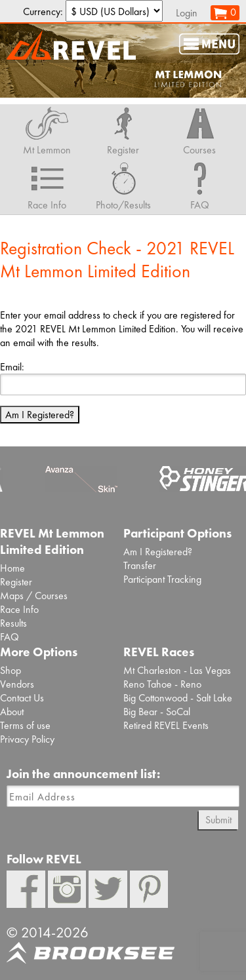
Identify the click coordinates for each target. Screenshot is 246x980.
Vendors (17, 684)
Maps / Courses (34, 596)
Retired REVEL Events (166, 725)
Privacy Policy (27, 739)
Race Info (19, 609)
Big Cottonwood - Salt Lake (178, 698)
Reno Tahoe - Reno (162, 684)
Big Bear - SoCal (157, 712)
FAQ (10, 637)
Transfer (140, 565)
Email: (12, 367)
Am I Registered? (40, 415)
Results (13, 623)
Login (187, 13)
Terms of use (25, 725)
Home (12, 568)
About (12, 712)
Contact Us (22, 698)
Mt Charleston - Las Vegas (177, 670)
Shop (10, 670)
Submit (218, 820)
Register (16, 582)
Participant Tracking (162, 579)
